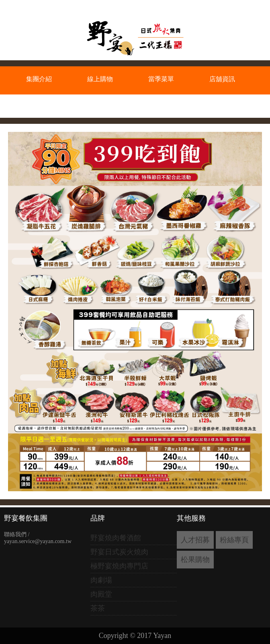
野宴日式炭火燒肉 (119, 552)
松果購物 (195, 560)
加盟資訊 (100, 105)
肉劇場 (101, 580)
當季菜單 (161, 79)
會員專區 (39, 105)
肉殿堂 (101, 594)
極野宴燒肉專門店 (119, 566)
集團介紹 (39, 79)
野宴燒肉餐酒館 (116, 538)
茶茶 (98, 608)
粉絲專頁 (234, 540)
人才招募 (195, 540)
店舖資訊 (222, 79)
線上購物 (100, 79)
